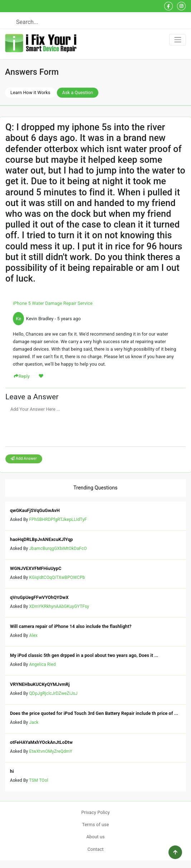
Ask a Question (78, 92)
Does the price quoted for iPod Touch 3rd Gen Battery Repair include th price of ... (94, 713)
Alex (34, 635)
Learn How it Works (30, 92)
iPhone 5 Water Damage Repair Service (53, 303)
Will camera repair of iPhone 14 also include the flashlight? (71, 626)
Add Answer (24, 459)
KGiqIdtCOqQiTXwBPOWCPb (57, 577)
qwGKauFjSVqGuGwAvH (35, 510)
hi (12, 771)
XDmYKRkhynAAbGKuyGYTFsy (59, 606)
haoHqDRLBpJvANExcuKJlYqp (41, 539)
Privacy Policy (95, 812)
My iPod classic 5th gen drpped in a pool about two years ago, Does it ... (84, 655)
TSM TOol (39, 780)
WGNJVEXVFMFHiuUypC (36, 568)
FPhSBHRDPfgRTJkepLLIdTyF (58, 520)
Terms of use (95, 825)
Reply (24, 376)
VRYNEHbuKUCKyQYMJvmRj (40, 684)
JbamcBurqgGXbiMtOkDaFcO (58, 548)
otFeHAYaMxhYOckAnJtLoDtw (41, 742)
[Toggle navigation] (178, 40)
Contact (96, 849)
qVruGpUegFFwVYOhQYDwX (39, 597)
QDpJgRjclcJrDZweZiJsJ (53, 693)
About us (95, 837)
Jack (34, 722)
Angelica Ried (43, 664)
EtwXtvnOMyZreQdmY (51, 751)
